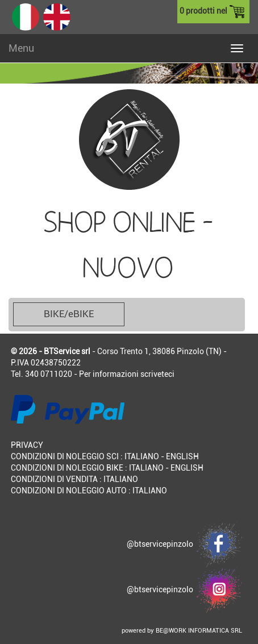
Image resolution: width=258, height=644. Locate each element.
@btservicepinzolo (184, 544)
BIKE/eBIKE (69, 314)
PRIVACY (27, 445)
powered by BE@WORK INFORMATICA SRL (182, 631)
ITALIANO (142, 456)
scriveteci (157, 374)
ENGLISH (182, 456)
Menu (21, 48)
